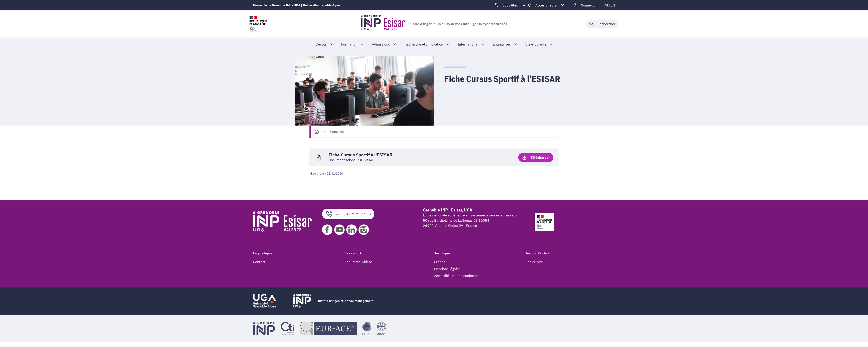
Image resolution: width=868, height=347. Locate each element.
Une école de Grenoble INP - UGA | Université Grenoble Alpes (297, 5)
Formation (337, 132)
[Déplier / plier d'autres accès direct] (546, 5)
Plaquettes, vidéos (358, 262)
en (613, 5)
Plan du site (534, 262)
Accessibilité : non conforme (456, 276)
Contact (259, 262)
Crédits (440, 262)
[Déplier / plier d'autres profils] (510, 5)
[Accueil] (317, 132)
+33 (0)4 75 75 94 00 (348, 214)
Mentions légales (447, 269)
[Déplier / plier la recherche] (602, 24)
